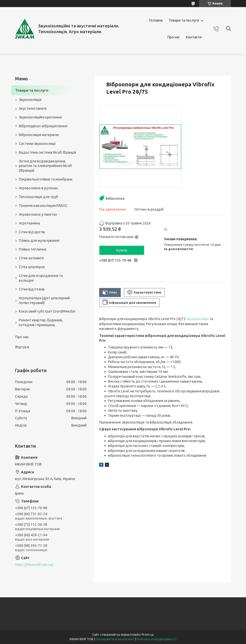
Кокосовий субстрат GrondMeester (47, 311)
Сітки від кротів (32, 232)
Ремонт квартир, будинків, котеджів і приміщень (41, 323)
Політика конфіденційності (157, 639)
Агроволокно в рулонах (38, 188)
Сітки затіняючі (31, 258)
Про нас (174, 37)
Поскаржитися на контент (115, 639)
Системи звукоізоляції (37, 144)
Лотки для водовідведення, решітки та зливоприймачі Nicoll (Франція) (45, 166)
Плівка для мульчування (39, 241)
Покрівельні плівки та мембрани (46, 179)
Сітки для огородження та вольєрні (41, 278)
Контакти (194, 37)
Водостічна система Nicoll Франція (47, 152)
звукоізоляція (197, 319)
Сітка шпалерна (32, 267)
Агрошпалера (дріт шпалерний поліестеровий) (44, 300)
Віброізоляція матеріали (39, 135)
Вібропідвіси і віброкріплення (43, 126)
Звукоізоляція (30, 100)
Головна (156, 20)
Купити (122, 250)
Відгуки (22, 347)
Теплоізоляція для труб (38, 197)
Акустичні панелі (33, 108)
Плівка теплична (33, 249)
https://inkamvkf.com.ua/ (34, 565)
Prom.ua (148, 635)
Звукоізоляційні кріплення (40, 117)
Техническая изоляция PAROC (43, 206)
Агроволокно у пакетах (38, 214)
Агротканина (29, 223)
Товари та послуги (184, 20)
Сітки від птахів (32, 289)
